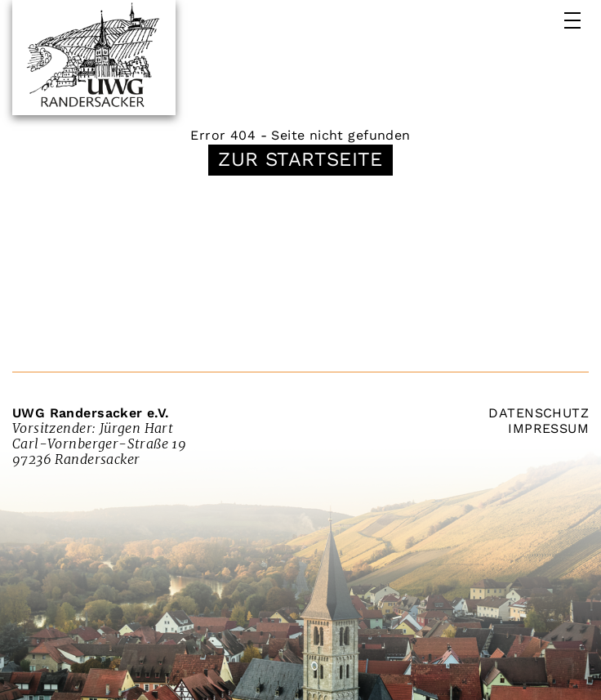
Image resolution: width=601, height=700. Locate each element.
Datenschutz (539, 413)
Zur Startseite (300, 159)
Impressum (548, 428)
